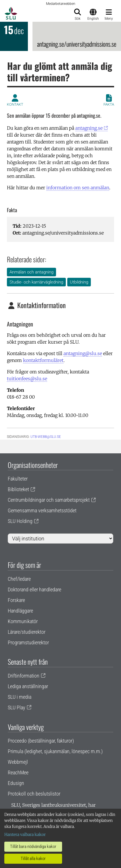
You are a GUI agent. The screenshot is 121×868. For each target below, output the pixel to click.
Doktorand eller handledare (34, 590)
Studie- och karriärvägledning (36, 282)
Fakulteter (18, 479)
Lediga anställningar (28, 686)
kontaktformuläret (43, 360)
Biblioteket (18, 489)
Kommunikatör (23, 621)
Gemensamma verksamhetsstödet (42, 510)
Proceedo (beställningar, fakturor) (41, 741)
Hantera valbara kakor (25, 834)
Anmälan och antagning (31, 272)
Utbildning (79, 282)
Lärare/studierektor (27, 632)
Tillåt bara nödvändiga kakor (33, 847)
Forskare (16, 600)
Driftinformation (24, 676)
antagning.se (89, 128)
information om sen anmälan (78, 188)
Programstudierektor (28, 642)
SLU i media (20, 697)
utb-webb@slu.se (46, 437)
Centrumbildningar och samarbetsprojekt (49, 500)
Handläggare (20, 611)
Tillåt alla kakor (33, 859)
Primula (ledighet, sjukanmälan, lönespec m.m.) (55, 751)
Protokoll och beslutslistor (34, 794)
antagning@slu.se (83, 353)
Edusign (16, 783)
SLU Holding (20, 521)
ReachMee (18, 772)
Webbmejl (18, 762)
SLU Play (17, 707)
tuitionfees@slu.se (27, 379)
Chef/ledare (19, 579)
